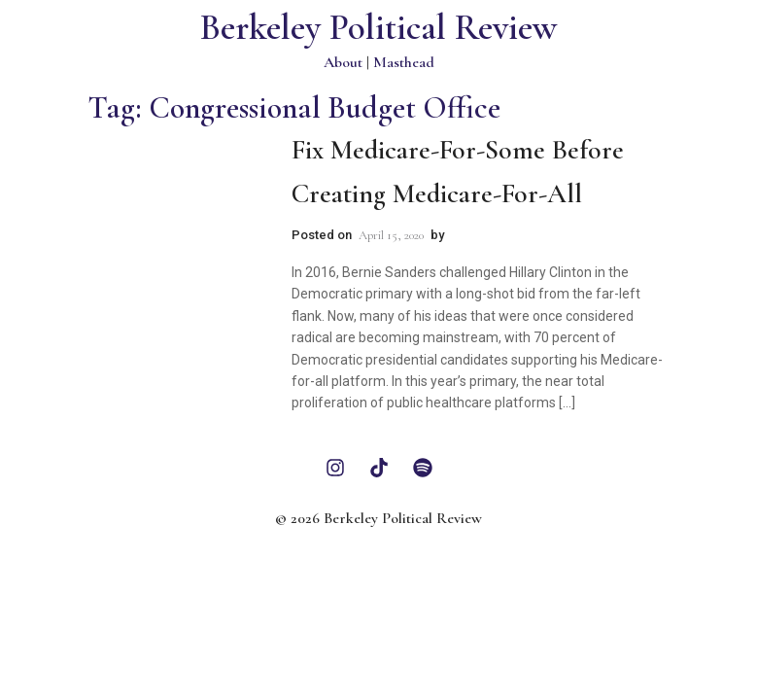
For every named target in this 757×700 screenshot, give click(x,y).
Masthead (404, 62)
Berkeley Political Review (378, 28)
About (343, 62)
